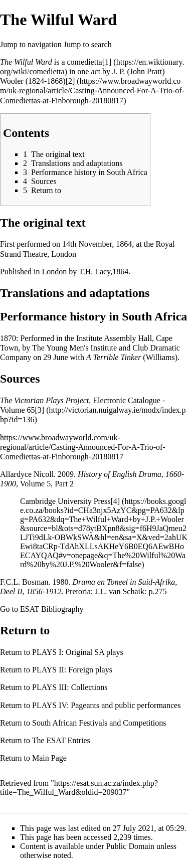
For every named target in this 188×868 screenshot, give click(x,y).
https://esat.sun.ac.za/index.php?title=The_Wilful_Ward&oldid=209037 (79, 788)
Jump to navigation (31, 44)
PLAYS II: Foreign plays (72, 670)
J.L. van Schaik (120, 591)
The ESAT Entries (61, 740)
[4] (115, 501)
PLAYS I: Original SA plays (78, 652)
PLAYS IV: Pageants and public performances (106, 705)
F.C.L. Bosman (24, 582)
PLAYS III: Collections (70, 687)
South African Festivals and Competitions (99, 723)
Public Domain (130, 846)
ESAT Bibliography (52, 609)
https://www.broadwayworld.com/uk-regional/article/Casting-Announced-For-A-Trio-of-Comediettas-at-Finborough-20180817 (83, 447)
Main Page (49, 758)
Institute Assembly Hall (114, 338)
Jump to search (88, 44)
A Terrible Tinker (114, 357)
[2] (70, 81)
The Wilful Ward (26, 62)
